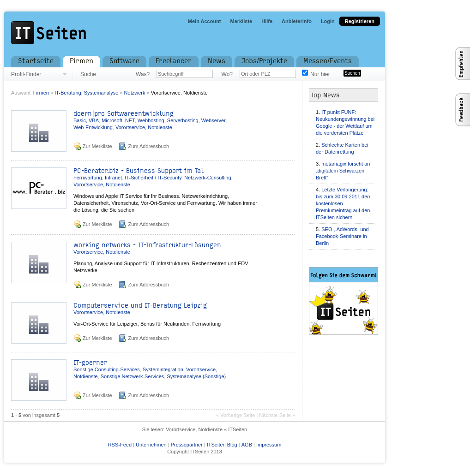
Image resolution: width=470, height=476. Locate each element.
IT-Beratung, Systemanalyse (87, 93)
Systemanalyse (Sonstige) (196, 376)
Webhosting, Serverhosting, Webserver (181, 120)
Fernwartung (88, 178)
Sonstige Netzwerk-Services (133, 376)
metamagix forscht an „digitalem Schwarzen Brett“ (343, 171)
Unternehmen (151, 445)
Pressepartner (187, 445)
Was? (143, 74)
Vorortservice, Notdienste (179, 93)
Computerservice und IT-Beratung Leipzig (140, 306)
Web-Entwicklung (93, 127)
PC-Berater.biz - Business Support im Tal (139, 171)
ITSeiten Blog (222, 445)
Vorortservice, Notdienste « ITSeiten (206, 429)
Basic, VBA (86, 120)
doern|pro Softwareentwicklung (124, 114)
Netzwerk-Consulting (208, 178)
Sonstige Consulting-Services (107, 369)
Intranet (113, 178)
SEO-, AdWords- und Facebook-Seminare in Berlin (342, 236)
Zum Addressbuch (149, 146)
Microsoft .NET (118, 120)
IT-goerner (90, 363)
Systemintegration (163, 369)
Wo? (227, 74)
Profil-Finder (26, 74)
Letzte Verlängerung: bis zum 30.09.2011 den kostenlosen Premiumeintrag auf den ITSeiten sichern (343, 203)
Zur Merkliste (97, 146)
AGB (247, 445)
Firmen (41, 93)
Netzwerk (135, 93)
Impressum (269, 445)
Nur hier (320, 74)
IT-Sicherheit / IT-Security (153, 178)
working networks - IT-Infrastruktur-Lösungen (147, 245)
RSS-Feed (120, 445)
